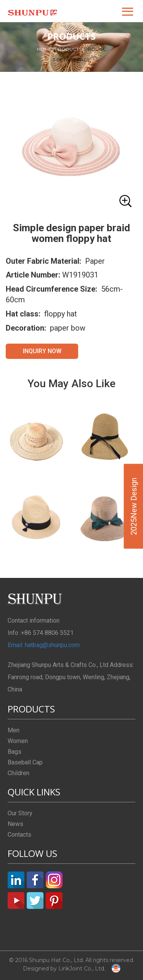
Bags (14, 752)
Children (18, 773)
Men (14, 730)
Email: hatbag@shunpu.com (44, 645)
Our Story (20, 813)
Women (18, 741)
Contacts (19, 835)
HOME (46, 49)
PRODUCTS (69, 49)
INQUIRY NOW (42, 351)
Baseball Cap (25, 762)
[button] (128, 11)
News (15, 824)
